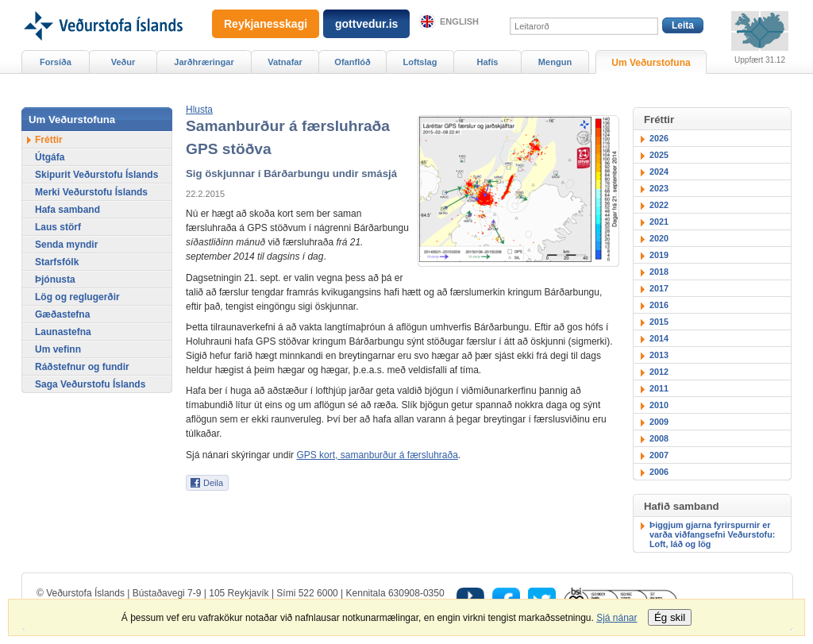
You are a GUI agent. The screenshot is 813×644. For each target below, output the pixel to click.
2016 (659, 305)
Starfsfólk (57, 262)
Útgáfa (50, 157)
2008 (659, 438)
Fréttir (49, 140)
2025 (659, 155)
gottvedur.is (366, 24)
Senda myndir (66, 245)
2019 (659, 255)
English (459, 21)
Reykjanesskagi (266, 24)
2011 (659, 388)
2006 (659, 472)
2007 (659, 455)
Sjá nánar (616, 618)
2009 (659, 422)
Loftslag (420, 62)
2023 (659, 188)
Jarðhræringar (204, 62)
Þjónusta (55, 280)
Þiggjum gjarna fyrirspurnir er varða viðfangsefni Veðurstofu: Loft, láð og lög (712, 534)
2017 (659, 288)
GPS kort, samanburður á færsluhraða (377, 455)
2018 (659, 272)
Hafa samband (67, 210)
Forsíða (56, 62)
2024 (659, 172)
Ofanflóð (352, 62)
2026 (659, 138)
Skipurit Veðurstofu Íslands (96, 175)
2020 (659, 238)
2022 (659, 205)
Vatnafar (285, 62)
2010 (659, 405)
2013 (659, 355)
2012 (659, 372)
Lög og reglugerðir (77, 297)
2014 (659, 338)
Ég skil (670, 617)
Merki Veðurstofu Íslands (91, 192)
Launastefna (63, 332)
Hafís (488, 62)
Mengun (555, 62)
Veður (123, 62)
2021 (659, 222)
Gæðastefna (62, 314)
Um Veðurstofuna (651, 63)
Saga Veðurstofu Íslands (90, 384)
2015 (659, 322)
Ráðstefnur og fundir (82, 367)
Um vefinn (58, 349)
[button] (199, 110)
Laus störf (58, 227)
